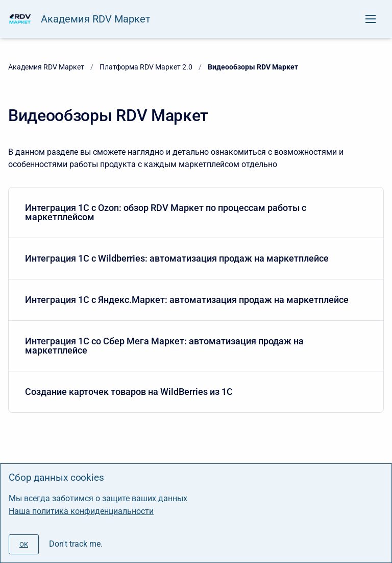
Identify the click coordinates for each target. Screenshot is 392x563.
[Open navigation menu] (371, 19)
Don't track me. (76, 544)
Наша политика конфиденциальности (81, 511)
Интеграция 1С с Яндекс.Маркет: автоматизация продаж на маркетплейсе (194, 300)
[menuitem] (196, 213)
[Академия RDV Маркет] (20, 19)
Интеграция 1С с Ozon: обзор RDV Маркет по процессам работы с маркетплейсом (194, 212)
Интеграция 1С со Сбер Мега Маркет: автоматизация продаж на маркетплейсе (194, 346)
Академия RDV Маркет (96, 19)
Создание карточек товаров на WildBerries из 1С (194, 392)
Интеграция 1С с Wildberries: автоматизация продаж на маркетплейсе (194, 258)
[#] (24, 544)
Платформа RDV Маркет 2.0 (146, 67)
